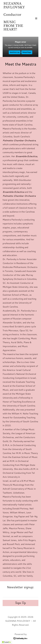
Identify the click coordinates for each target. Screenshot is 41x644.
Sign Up (21, 603)
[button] (36, 18)
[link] (15, 33)
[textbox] (20, 594)
